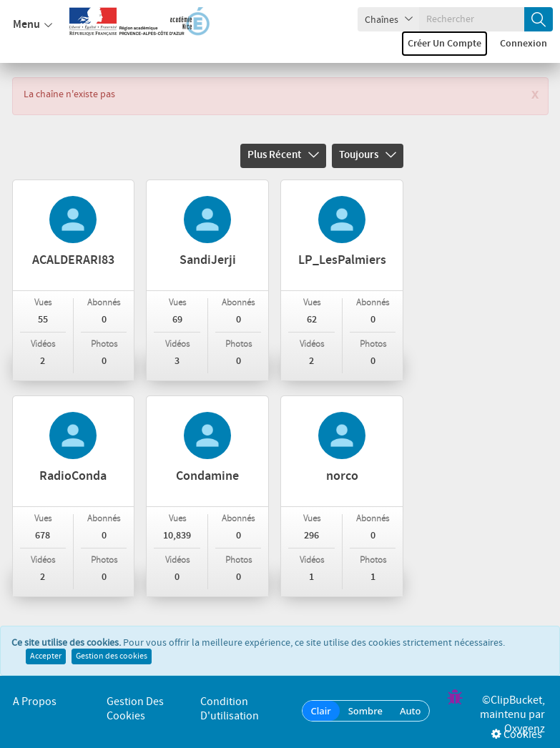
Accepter (46, 656)
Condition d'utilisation (230, 709)
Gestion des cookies (112, 656)
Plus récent (283, 155)
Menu (33, 25)
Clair (321, 711)
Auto (411, 711)
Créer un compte (444, 44)
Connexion (524, 44)
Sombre (365, 711)
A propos (35, 702)
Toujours (368, 155)
